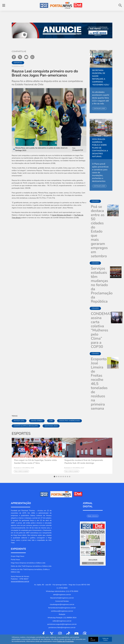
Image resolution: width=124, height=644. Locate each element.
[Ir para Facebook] (43, 634)
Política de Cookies (105, 639)
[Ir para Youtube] (76, 634)
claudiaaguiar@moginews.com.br (62, 604)
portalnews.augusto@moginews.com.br (62, 624)
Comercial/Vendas (62, 601)
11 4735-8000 (62, 588)
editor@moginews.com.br (62, 621)
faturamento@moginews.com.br (62, 598)
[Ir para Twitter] (52, 634)
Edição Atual (93, 563)
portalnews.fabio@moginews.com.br (62, 628)
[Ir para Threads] (85, 634)
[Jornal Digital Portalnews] (93, 539)
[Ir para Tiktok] (68, 634)
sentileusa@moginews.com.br (62, 611)
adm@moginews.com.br (62, 595)
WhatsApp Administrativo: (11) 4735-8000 (62, 591)
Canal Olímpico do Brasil (61, 215)
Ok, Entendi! (93, 639)
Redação (62, 614)
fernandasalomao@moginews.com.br (62, 608)
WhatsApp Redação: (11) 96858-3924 (62, 618)
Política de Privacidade (65, 641)
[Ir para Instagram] (60, 634)
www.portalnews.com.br (20, 581)
